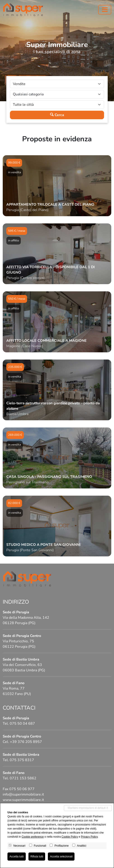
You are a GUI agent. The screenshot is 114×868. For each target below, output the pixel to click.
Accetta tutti (17, 857)
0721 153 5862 (23, 778)
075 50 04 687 (22, 724)
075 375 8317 (22, 760)
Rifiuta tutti (37, 857)
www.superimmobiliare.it (23, 800)
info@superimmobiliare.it (23, 794)
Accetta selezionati (61, 857)
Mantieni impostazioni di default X (88, 808)
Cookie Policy (70, 837)
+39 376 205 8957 (26, 742)
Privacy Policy (89, 837)
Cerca (57, 115)
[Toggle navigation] (105, 10)
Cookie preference (33, 837)
